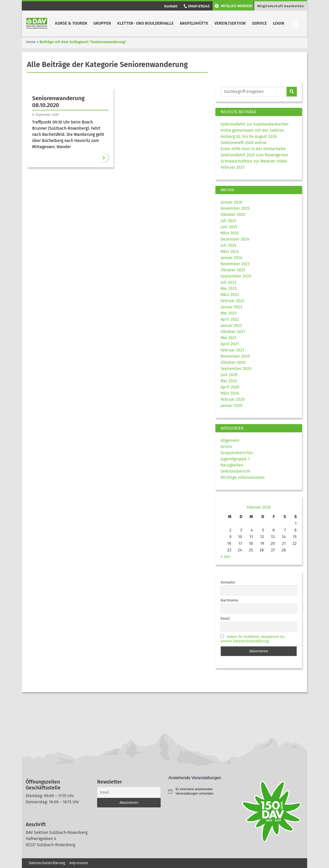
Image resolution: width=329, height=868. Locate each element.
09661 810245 (196, 6)
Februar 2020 (233, 399)
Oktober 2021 (233, 332)
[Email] (129, 792)
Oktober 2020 (233, 362)
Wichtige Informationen (243, 477)
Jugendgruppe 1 (235, 459)
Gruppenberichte (237, 453)
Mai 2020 (229, 381)
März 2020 (230, 393)
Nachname (229, 600)
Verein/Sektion (230, 23)
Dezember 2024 (235, 239)
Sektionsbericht (235, 471)
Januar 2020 (231, 406)
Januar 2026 (231, 202)
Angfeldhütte (194, 23)
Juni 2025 (229, 227)
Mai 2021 (229, 338)
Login (279, 23)
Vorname (228, 582)
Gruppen (102, 23)
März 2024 (230, 251)
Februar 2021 (232, 350)
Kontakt (171, 6)
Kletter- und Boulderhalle (145, 23)
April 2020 (230, 387)
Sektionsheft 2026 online (244, 143)
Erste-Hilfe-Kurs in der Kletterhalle (253, 149)
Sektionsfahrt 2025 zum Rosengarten (254, 155)
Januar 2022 (231, 325)
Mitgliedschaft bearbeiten (281, 6)
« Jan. (226, 556)
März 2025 (230, 233)
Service (259, 23)
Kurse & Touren (71, 23)
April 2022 (230, 319)
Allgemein (230, 440)
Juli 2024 (229, 245)
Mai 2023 (229, 288)
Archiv (226, 447)
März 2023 (230, 295)
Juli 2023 (228, 282)
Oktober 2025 (233, 214)
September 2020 (236, 369)
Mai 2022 (229, 313)
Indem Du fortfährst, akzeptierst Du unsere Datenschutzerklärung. (253, 639)
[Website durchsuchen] (254, 92)
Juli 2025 (228, 221)
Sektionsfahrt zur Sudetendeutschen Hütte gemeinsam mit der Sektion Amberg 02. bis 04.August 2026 (254, 130)
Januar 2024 (231, 258)
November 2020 (235, 356)
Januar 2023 (231, 307)
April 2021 (230, 344)
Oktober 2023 (233, 270)
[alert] (200, 791)
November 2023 (235, 264)
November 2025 (235, 208)
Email (225, 619)
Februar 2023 (232, 301)
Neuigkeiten (232, 465)
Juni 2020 (229, 375)
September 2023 (236, 276)
